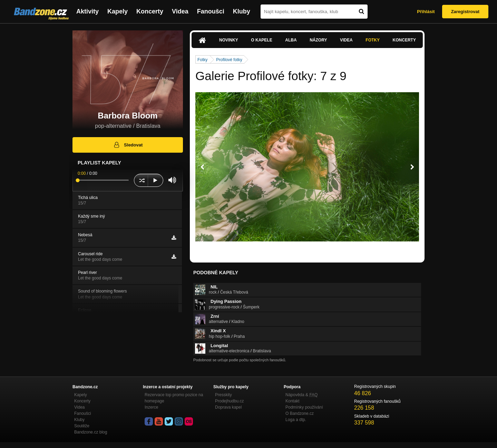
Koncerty (150, 11)
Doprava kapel (228, 407)
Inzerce (151, 407)
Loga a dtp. (296, 420)
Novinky (229, 40)
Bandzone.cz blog (91, 432)
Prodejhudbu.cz (229, 401)
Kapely (118, 11)
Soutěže (82, 426)
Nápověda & (301, 395)
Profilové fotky (229, 60)
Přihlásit (426, 12)
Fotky (373, 40)
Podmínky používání (304, 407)
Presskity (223, 395)
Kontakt (293, 401)
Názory (318, 40)
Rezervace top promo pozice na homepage (174, 398)
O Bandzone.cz (300, 413)
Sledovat (128, 145)
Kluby (242, 11)
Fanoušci (211, 11)
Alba (291, 40)
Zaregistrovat (465, 12)
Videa (180, 11)
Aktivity (87, 11)
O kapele (261, 40)
